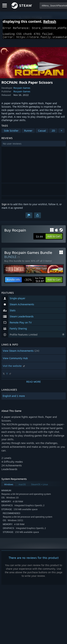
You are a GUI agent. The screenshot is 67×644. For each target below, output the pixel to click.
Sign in (6, 206)
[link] (34, 282)
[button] (34, 146)
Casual (42, 133)
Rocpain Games (22, 90)
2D (53, 133)
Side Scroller (11, 133)
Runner (28, 133)
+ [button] (61, 133)
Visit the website (14, 368)
